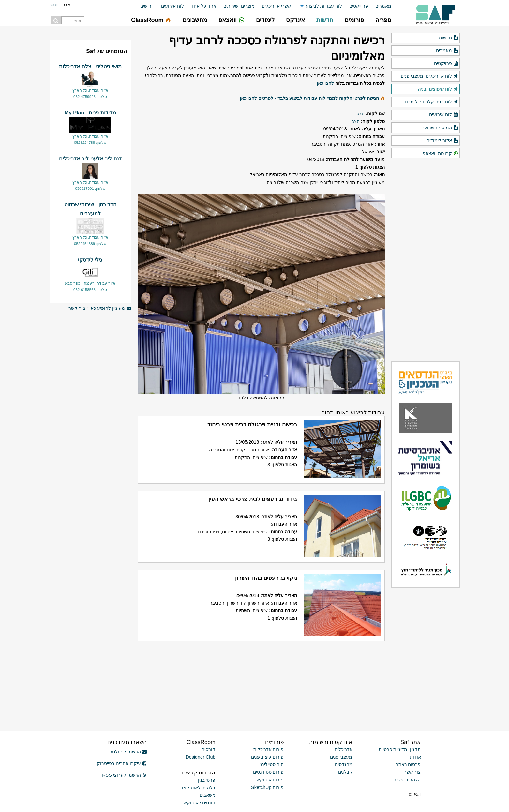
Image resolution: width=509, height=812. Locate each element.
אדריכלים (344, 749)
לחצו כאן (325, 83)
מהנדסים (344, 764)
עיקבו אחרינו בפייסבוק (122, 763)
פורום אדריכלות (269, 749)
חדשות (449, 38)
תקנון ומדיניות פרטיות (400, 749)
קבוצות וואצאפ (440, 154)
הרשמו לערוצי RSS (124, 775)
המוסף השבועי (441, 128)
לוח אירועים (172, 6)
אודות (415, 757)
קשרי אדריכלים (277, 6)
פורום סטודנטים (269, 772)
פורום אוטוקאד (269, 780)
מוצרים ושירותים (239, 6)
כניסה (53, 5)
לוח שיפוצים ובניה (438, 89)
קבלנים (345, 772)
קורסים (209, 749)
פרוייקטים (359, 6)
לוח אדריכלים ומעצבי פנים (429, 76)
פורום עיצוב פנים (268, 757)
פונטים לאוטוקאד (198, 803)
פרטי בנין (207, 780)
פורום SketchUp (267, 787)
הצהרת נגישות (407, 780)
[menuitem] (380, 6)
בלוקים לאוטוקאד (198, 788)
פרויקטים (446, 64)
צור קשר (412, 772)
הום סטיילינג (272, 764)
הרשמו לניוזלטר (128, 752)
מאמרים (383, 6)
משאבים (208, 795)
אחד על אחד (204, 6)
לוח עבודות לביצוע (324, 6)
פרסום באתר (408, 764)
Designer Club (200, 757)
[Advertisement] (90, 415)
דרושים (147, 6)
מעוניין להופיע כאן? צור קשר (100, 308)
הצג (361, 113)
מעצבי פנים (341, 757)
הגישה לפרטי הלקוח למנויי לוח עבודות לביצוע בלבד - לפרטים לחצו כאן (309, 98)
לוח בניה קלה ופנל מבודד (430, 102)
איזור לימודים (442, 141)
